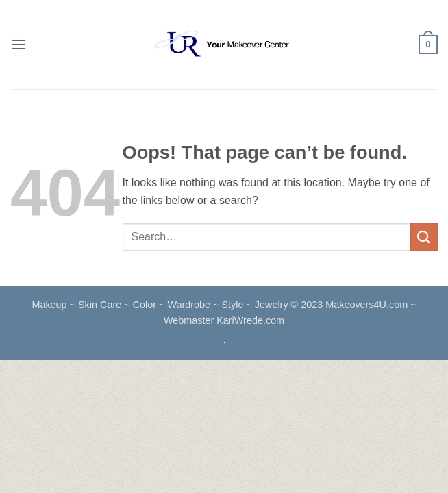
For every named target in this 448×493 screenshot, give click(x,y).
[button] (18, 44)
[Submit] (424, 237)
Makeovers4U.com (368, 305)
